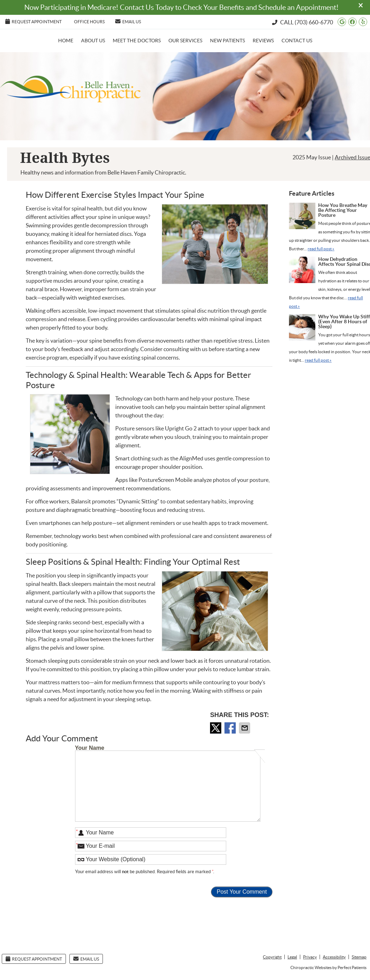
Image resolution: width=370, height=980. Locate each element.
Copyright (272, 957)
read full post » (321, 249)
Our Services (185, 41)
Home (66, 41)
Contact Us (297, 41)
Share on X (216, 728)
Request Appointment (33, 21)
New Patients (227, 41)
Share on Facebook (231, 728)
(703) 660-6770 (314, 22)
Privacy (310, 957)
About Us (93, 41)
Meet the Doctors (137, 41)
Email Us (128, 21)
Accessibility (334, 957)
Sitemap (359, 957)
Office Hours (89, 22)
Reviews (263, 41)
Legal (292, 957)
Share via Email (245, 728)
